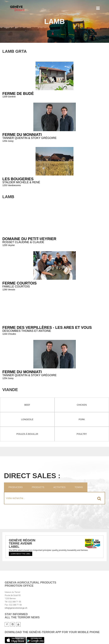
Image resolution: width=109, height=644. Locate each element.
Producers (16, 487)
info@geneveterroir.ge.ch (16, 608)
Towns (79, 487)
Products (38, 487)
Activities (59, 487)
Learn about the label (21, 554)
